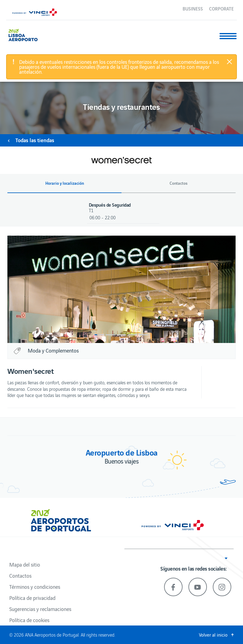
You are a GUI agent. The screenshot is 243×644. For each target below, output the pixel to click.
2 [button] (110, 335)
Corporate (221, 8)
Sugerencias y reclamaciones (40, 609)
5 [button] (144, 335)
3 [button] (121, 335)
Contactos (20, 576)
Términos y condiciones (35, 587)
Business (193, 8)
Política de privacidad (32, 598)
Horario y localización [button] (65, 183)
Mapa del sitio (25, 564)
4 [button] (133, 335)
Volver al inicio (213, 635)
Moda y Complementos (53, 350)
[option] (121, 289)
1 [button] (99, 335)
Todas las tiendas (35, 140)
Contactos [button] (179, 183)
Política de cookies (29, 620)
